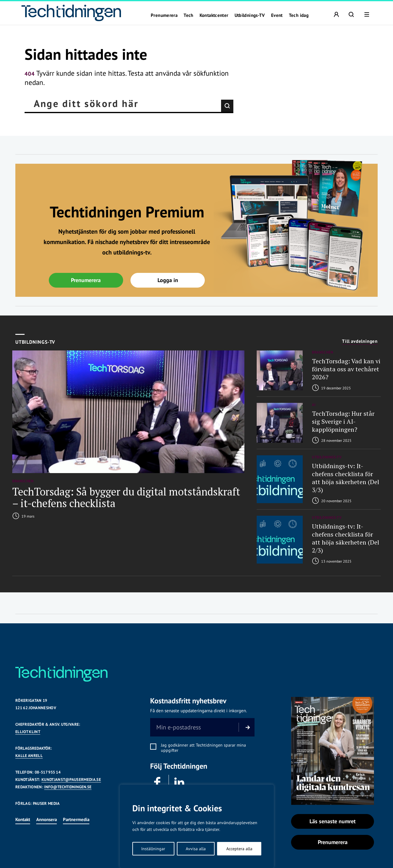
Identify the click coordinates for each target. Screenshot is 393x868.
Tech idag (299, 15)
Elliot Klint (28, 732)
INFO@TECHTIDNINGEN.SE (68, 787)
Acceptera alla (239, 849)
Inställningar (153, 849)
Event (277, 15)
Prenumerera (164, 15)
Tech (189, 15)
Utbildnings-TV (250, 15)
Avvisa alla (196, 849)
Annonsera (47, 819)
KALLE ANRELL (29, 756)
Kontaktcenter (214, 15)
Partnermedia (76, 819)
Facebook (157, 782)
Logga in (168, 280)
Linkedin (179, 782)
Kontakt (23, 819)
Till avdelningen (360, 341)
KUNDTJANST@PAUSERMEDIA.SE (71, 780)
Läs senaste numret (333, 821)
